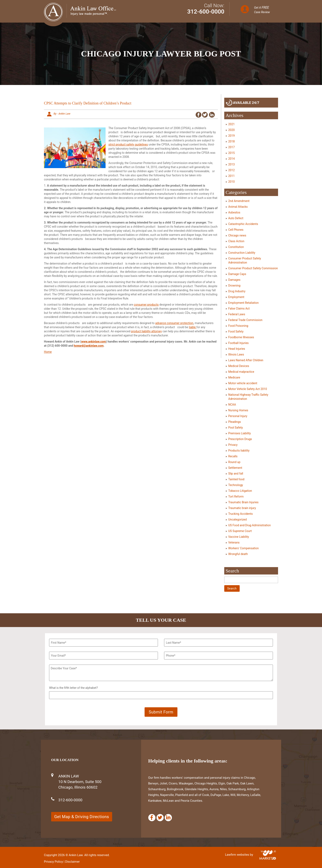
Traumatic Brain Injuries (243, 502)
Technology (236, 485)
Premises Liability (240, 433)
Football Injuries (239, 343)
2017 (232, 147)
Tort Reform (236, 496)
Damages (234, 280)
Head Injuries (237, 349)
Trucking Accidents (241, 514)
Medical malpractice (241, 372)
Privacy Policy (53, 862)
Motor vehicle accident (243, 383)
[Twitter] (160, 818)
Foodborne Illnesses (241, 337)
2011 (232, 176)
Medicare (234, 377)
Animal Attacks (238, 207)
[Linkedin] (168, 818)
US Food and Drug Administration (250, 525)
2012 (232, 170)
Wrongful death (238, 554)
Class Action (236, 241)
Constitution (236, 247)
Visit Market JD (268, 851)
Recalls (233, 456)
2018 (232, 141)
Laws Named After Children (246, 360)
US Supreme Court (240, 531)
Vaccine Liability (239, 537)
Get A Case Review (262, 10)
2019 (232, 136)
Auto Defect (236, 218)
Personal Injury (238, 416)
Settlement (235, 468)
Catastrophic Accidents (243, 224)
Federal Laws (237, 314)
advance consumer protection (174, 323)
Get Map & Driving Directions (82, 817)
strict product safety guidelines (128, 144)
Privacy (233, 445)
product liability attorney (146, 331)
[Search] (251, 580)
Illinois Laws (236, 354)
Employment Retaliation (244, 303)
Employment (236, 297)
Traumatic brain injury (242, 508)
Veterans (234, 542)
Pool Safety (236, 428)
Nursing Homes (238, 410)
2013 (232, 164)
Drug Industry (237, 291)
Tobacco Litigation (240, 491)
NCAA (232, 405)
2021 (232, 124)
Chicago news (237, 235)
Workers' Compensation (244, 548)
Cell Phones (236, 230)
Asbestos (234, 212)
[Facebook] (152, 818)
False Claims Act (239, 308)
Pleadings (235, 422)
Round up (234, 462)
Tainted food (236, 479)
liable (193, 327)
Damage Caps (237, 274)
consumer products (146, 305)
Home (48, 352)
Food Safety (236, 331)
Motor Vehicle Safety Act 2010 (248, 389)
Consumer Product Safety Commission (253, 268)
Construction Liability (242, 253)
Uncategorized (238, 519)
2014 (232, 159)
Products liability (239, 451)
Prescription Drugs (240, 439)
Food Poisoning (238, 326)
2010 (232, 182)
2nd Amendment (239, 201)
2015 (232, 153)
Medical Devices (239, 366)
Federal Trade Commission (245, 320)
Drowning (234, 286)
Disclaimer (72, 862)
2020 (232, 130)
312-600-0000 (206, 12)
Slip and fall (236, 474)
